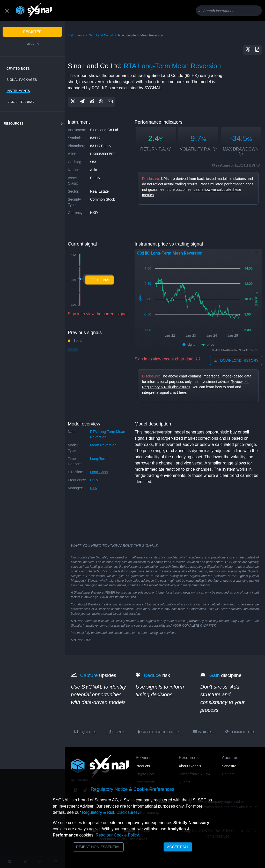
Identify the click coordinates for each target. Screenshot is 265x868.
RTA (94, 488)
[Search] (230, 11)
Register (32, 32)
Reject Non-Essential (98, 847)
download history (236, 360)
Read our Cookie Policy (117, 835)
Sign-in (32, 44)
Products (143, 766)
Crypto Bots (18, 69)
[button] (248, 50)
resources (14, 124)
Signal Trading (20, 102)
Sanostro (229, 766)
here (182, 392)
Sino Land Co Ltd (101, 35)
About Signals (190, 766)
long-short (99, 472)
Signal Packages (22, 80)
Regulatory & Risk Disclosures (110, 812)
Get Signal (100, 280)
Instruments (18, 91)
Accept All (178, 847)
